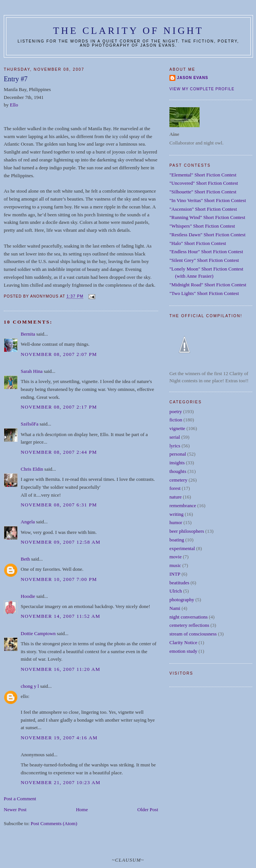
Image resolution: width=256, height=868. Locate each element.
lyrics (175, 446)
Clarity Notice (183, 642)
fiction (176, 420)
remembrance (183, 505)
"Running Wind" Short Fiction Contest (207, 217)
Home (82, 809)
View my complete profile (202, 89)
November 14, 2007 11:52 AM (60, 616)
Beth (25, 559)
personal (178, 454)
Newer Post (15, 809)
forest (175, 488)
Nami (175, 608)
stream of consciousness (193, 634)
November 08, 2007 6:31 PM (59, 505)
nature (175, 497)
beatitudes (179, 583)
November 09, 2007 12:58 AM (61, 542)
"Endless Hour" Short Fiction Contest (206, 252)
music (175, 565)
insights (177, 463)
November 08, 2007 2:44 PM (59, 452)
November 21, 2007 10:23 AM (61, 782)
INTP (175, 574)
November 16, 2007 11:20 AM (60, 669)
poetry (176, 411)
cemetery (178, 480)
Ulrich (176, 591)
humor (176, 522)
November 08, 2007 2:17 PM (59, 407)
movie (176, 557)
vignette (177, 428)
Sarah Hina (32, 371)
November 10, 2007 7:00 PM (59, 579)
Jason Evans (193, 78)
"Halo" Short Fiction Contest (198, 243)
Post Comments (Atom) (54, 823)
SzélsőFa (30, 424)
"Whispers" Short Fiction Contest (202, 226)
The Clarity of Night (128, 31)
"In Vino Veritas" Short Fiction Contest (208, 200)
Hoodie (28, 596)
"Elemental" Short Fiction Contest (203, 175)
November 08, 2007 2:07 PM (59, 354)
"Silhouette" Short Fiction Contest (203, 192)
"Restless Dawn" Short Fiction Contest (207, 235)
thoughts (178, 471)
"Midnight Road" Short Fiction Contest (208, 285)
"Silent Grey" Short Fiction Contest (204, 260)
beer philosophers (187, 531)
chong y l (30, 686)
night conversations (188, 617)
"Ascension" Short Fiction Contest (203, 209)
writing (177, 514)
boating (177, 540)
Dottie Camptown (38, 633)
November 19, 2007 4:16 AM (59, 738)
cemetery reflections (189, 625)
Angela (28, 522)
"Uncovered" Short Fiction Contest (204, 183)
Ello (14, 105)
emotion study (183, 651)
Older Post (148, 809)
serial (175, 437)
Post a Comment (20, 799)
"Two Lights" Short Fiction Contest (204, 293)
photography (182, 600)
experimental (182, 548)
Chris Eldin (32, 469)
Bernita (28, 334)
